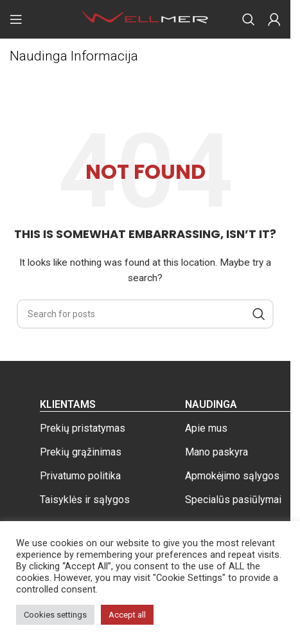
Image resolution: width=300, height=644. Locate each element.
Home (22, 78)
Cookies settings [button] (55, 615)
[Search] (249, 19)
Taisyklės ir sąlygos (85, 500)
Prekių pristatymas (83, 428)
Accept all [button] (127, 615)
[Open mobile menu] (16, 19)
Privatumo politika (80, 476)
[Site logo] (145, 19)
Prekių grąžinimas (81, 452)
